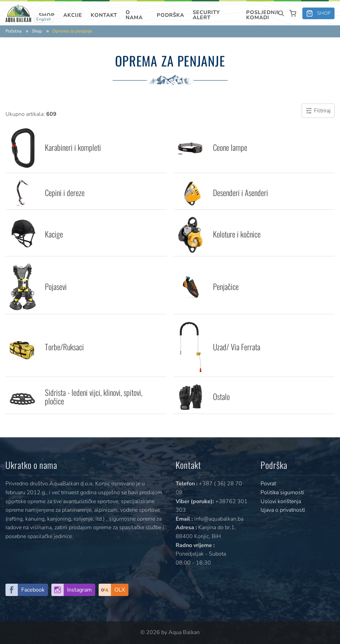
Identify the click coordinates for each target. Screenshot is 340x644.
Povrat (268, 484)
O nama (134, 15)
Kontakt (104, 15)
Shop (47, 15)
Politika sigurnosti (282, 493)
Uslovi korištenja (281, 501)
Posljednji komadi (262, 15)
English (44, 19)
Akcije (73, 15)
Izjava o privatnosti (283, 510)
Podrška (171, 15)
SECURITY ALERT (206, 15)
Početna (14, 31)
